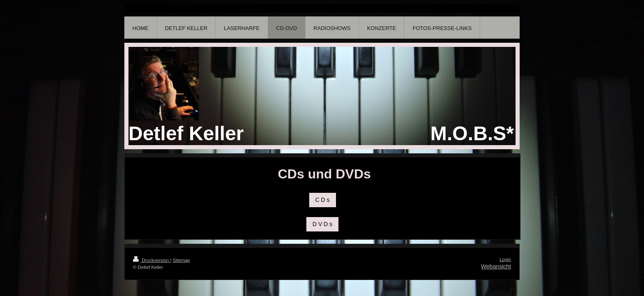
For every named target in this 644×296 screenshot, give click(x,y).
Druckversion (152, 260)
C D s (323, 200)
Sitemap (182, 260)
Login (505, 259)
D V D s (322, 224)
